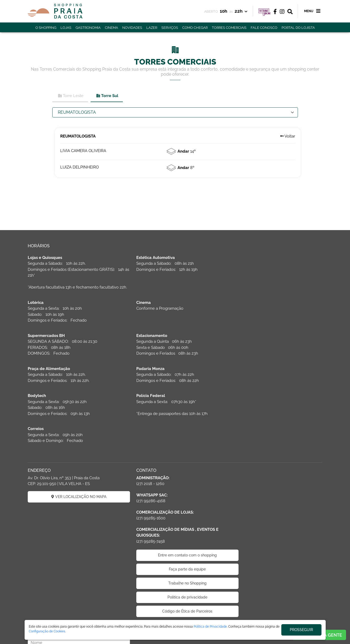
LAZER (152, 28)
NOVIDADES (132, 28)
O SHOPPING (46, 28)
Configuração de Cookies (47, 631)
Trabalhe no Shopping (175, 535)
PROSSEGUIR (301, 630)
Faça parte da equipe (175, 521)
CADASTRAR (275, 462)
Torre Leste (71, 96)
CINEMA (111, 28)
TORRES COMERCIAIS (229, 28)
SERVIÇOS (170, 28)
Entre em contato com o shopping (175, 507)
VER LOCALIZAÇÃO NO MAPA (75, 448)
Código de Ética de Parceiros (175, 563)
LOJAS (66, 28)
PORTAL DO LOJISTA (298, 28)
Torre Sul (107, 96)
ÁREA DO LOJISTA (85, 618)
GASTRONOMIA (88, 28)
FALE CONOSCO (264, 28)
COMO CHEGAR (195, 28)
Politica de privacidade (175, 549)
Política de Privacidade (210, 627)
